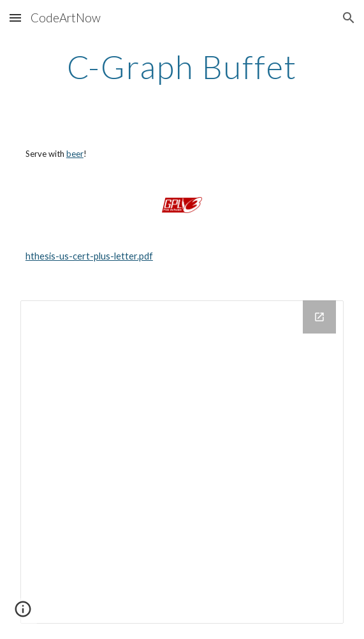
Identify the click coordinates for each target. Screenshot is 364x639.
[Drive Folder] (182, 462)
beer (75, 154)
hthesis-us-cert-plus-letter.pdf (89, 256)
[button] (15, 18)
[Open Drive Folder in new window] (319, 317)
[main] (182, 67)
